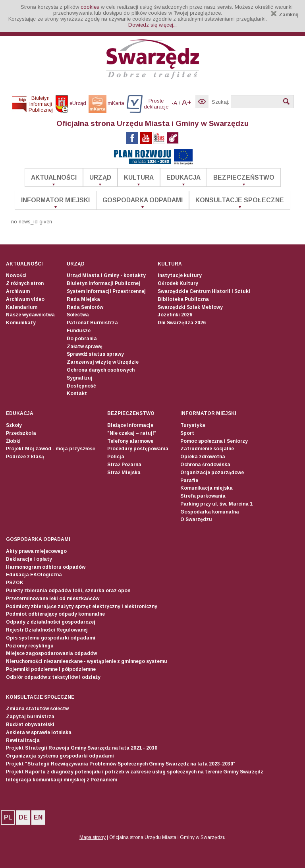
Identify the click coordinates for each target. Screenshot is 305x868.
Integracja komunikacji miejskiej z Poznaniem (62, 780)
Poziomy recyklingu (30, 646)
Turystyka (193, 425)
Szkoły (14, 425)
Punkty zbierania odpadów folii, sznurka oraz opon (68, 591)
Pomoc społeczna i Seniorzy (214, 441)
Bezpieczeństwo (244, 177)
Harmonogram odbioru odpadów (46, 567)
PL (8, 817)
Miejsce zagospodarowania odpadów (51, 653)
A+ (187, 102)
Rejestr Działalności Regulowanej (47, 630)
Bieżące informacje (130, 425)
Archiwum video (25, 299)
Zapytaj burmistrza (30, 717)
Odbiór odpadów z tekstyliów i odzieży (53, 677)
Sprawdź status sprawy (95, 354)
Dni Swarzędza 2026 (182, 323)
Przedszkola (21, 433)
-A (174, 103)
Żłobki (13, 441)
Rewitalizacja (23, 740)
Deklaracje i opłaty (29, 559)
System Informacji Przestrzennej (106, 291)
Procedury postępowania (138, 449)
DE (23, 817)
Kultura (139, 177)
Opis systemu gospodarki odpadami (51, 638)
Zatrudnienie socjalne (207, 449)
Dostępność (81, 386)
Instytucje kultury (180, 275)
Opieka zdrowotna (203, 457)
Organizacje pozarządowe (212, 473)
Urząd (100, 177)
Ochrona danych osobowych (101, 370)
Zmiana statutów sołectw (37, 709)
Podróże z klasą (25, 457)
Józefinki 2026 (175, 315)
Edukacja (183, 177)
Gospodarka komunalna (210, 512)
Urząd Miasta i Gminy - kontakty (106, 275)
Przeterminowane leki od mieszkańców (53, 599)
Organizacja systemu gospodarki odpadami (60, 756)
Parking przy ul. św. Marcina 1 (216, 504)
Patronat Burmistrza (92, 323)
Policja (116, 457)
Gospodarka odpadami (143, 200)
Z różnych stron (25, 283)
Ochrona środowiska (205, 465)
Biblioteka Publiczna (183, 299)
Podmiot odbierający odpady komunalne (55, 614)
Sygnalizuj (80, 378)
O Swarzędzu (196, 519)
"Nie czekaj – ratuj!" (132, 433)
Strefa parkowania (203, 496)
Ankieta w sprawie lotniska (39, 732)
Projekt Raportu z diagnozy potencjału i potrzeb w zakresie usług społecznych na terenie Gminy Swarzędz (135, 772)
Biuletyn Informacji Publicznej (103, 283)
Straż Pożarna (124, 465)
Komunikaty (21, 323)
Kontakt (77, 393)
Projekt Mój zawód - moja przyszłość (51, 449)
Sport (187, 433)
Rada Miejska (83, 299)
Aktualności (54, 177)
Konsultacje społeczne (240, 200)
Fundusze (79, 331)
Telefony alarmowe (130, 441)
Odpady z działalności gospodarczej (51, 622)
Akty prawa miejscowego (36, 551)
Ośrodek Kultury (178, 283)
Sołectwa (78, 315)
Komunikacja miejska (207, 488)
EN (38, 817)
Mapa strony (93, 837)
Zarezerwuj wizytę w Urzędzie (103, 362)
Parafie (189, 480)
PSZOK (15, 583)
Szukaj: (220, 102)
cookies (90, 7)
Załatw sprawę (85, 347)
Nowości (16, 275)
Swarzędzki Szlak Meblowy (190, 307)
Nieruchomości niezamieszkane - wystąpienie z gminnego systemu (87, 661)
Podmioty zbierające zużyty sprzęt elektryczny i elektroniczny (82, 606)
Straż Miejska (124, 473)
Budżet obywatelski (30, 725)
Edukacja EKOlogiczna (34, 575)
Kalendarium (22, 307)
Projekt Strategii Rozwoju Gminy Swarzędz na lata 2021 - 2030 (82, 748)
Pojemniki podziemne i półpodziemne (51, 669)
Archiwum (18, 291)
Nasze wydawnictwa (30, 315)
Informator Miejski (55, 200)
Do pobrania (82, 339)
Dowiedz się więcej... (152, 25)
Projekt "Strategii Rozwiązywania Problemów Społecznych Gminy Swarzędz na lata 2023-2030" (121, 764)
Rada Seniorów (85, 307)
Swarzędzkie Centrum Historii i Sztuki (204, 291)
